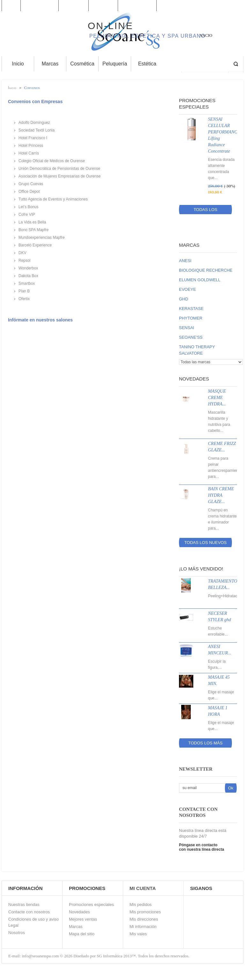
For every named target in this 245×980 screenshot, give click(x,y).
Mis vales (138, 934)
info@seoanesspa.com (40, 956)
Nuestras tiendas (24, 905)
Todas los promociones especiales (206, 211)
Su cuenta (74, 6)
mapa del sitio (137, 6)
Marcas (189, 245)
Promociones (40, 6)
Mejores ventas (83, 919)
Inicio (11, 6)
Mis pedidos (141, 905)
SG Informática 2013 (114, 956)
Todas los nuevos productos (206, 544)
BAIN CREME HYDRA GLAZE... (221, 495)
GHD (184, 299)
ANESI (185, 261)
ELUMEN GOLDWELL (200, 280)
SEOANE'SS (191, 337)
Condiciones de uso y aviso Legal (33, 922)
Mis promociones (145, 912)
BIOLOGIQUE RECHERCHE (206, 270)
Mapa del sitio (82, 934)
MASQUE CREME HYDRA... (217, 398)
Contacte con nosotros (29, 912)
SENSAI (187, 328)
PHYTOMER (191, 318)
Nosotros (17, 933)
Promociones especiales (91, 905)
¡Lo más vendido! (201, 569)
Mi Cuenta (143, 888)
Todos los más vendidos (205, 744)
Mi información (143, 927)
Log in (241, 6)
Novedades (194, 379)
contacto (103, 6)
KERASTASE (191, 309)
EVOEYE (187, 289)
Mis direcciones (144, 919)
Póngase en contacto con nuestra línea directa (201, 847)
